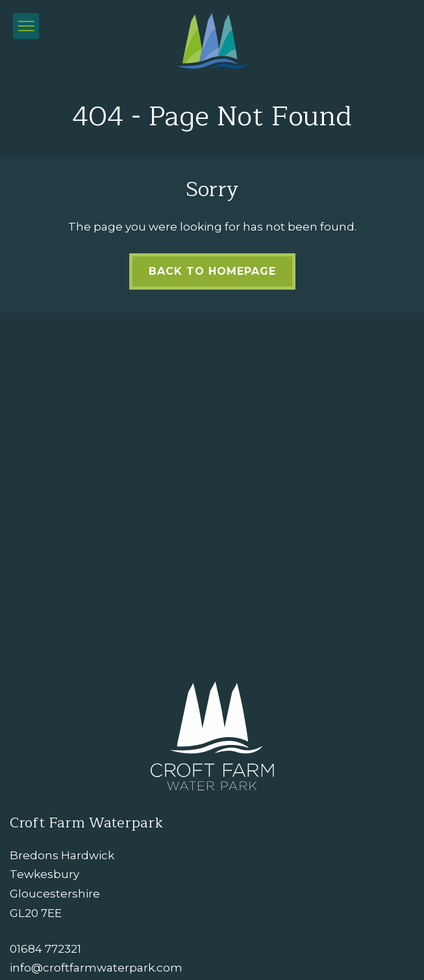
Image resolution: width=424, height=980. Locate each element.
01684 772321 (45, 949)
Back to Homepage (212, 271)
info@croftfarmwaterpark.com (96, 968)
